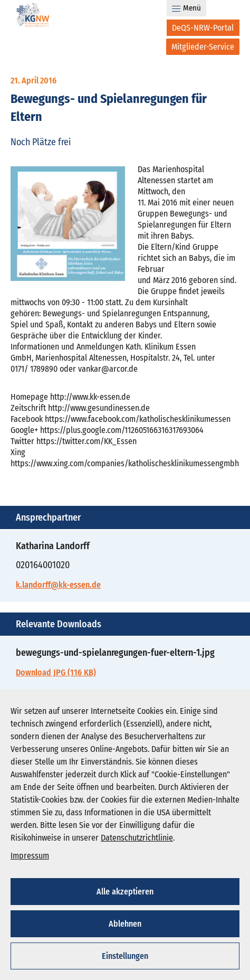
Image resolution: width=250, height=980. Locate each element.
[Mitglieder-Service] (203, 47)
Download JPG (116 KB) (56, 672)
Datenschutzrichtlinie (137, 838)
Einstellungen (125, 956)
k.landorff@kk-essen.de (58, 585)
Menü (186, 8)
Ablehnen (125, 924)
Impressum (30, 856)
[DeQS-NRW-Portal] (203, 28)
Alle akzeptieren (125, 892)
